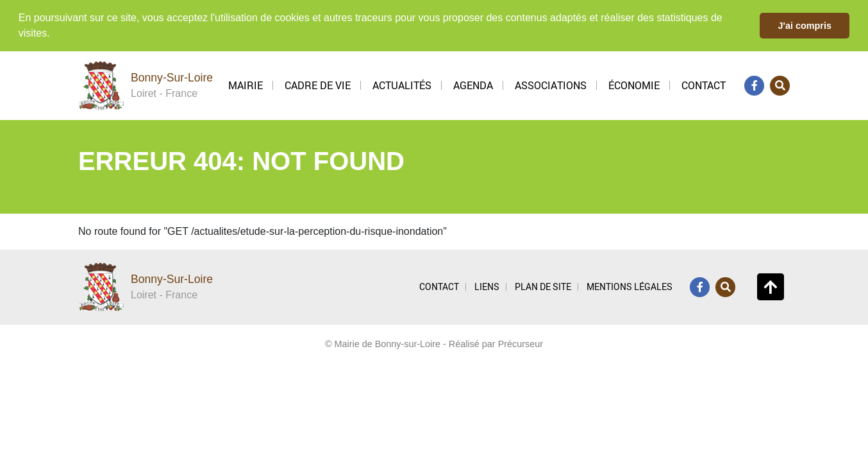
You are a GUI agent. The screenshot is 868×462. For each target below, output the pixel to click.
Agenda (473, 85)
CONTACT (439, 286)
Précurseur (521, 343)
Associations (551, 85)
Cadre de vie (318, 85)
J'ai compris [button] (804, 26)
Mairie (246, 85)
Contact (704, 85)
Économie (634, 85)
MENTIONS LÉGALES (630, 286)
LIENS (487, 286)
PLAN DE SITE (543, 286)
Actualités (402, 85)
